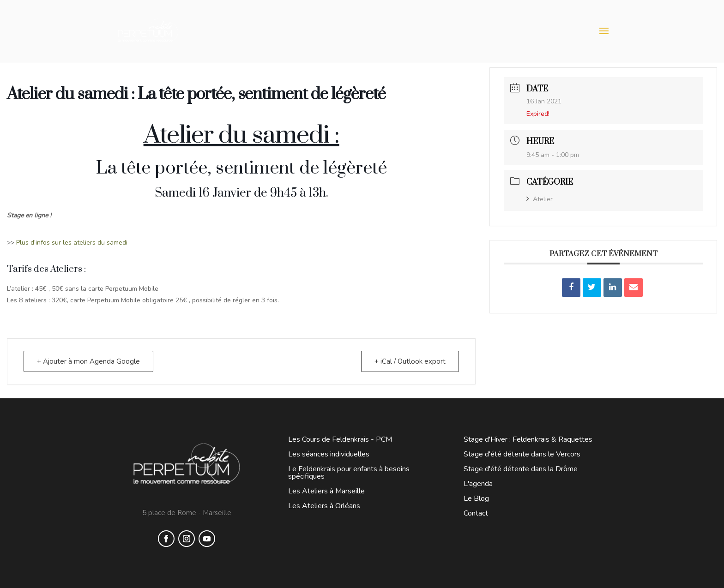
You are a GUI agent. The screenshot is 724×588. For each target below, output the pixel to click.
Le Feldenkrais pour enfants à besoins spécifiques (349, 473)
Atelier (540, 199)
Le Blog (476, 498)
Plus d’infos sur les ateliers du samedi (73, 243)
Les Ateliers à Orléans (324, 506)
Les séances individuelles (329, 454)
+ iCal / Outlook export (410, 361)
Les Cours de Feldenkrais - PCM (340, 439)
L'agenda (478, 484)
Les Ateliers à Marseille (326, 491)
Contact (476, 513)
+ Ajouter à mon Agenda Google (88, 361)
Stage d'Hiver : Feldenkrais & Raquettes (528, 439)
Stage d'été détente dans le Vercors (522, 454)
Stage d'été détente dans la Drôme (521, 469)
